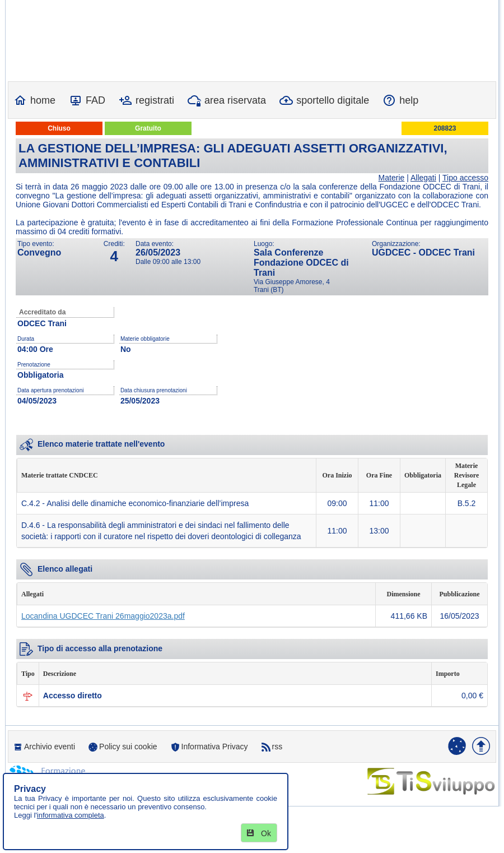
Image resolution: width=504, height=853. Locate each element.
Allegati (423, 178)
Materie (392, 178)
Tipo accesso (465, 178)
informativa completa (71, 815)
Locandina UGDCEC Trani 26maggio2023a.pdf (103, 616)
